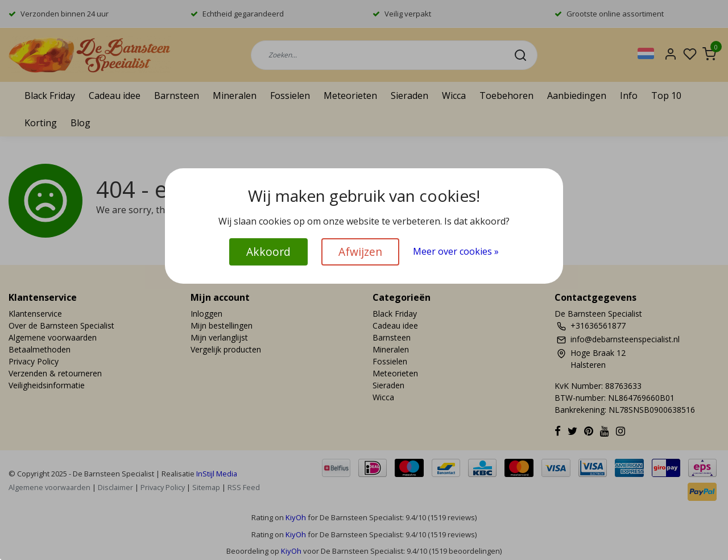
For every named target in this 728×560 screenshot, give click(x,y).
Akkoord (268, 252)
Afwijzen (360, 252)
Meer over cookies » (456, 251)
